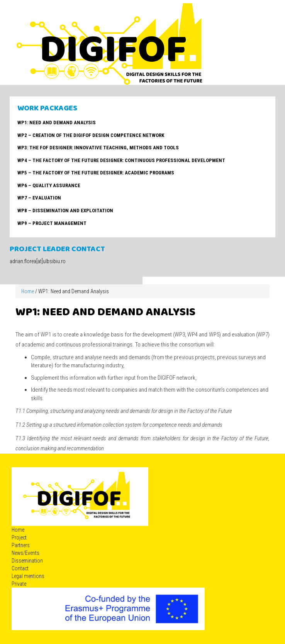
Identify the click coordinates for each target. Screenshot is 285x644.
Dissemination (27, 561)
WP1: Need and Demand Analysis (57, 123)
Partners (21, 545)
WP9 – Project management (52, 223)
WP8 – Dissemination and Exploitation (65, 210)
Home (28, 291)
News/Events (25, 553)
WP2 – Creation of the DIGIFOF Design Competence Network (91, 135)
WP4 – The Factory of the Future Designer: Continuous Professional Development (121, 160)
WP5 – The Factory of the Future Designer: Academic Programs (96, 173)
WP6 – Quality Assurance (49, 185)
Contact (20, 568)
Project (19, 538)
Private (19, 584)
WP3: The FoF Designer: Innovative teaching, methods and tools (98, 148)
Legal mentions (28, 576)
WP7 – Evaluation (39, 198)
